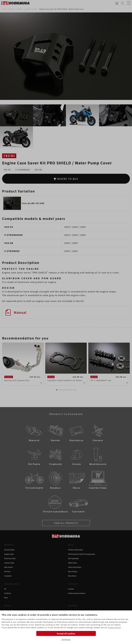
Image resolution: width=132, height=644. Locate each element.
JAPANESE (66, 639)
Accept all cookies (66, 633)
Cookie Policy (115, 627)
